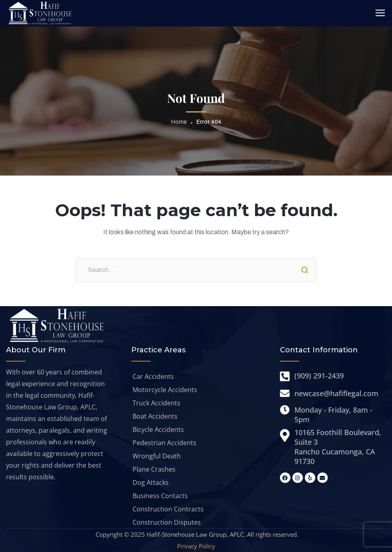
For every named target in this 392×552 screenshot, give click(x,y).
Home (179, 122)
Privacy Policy (196, 546)
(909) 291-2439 (319, 376)
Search (304, 270)
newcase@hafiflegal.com (336, 393)
